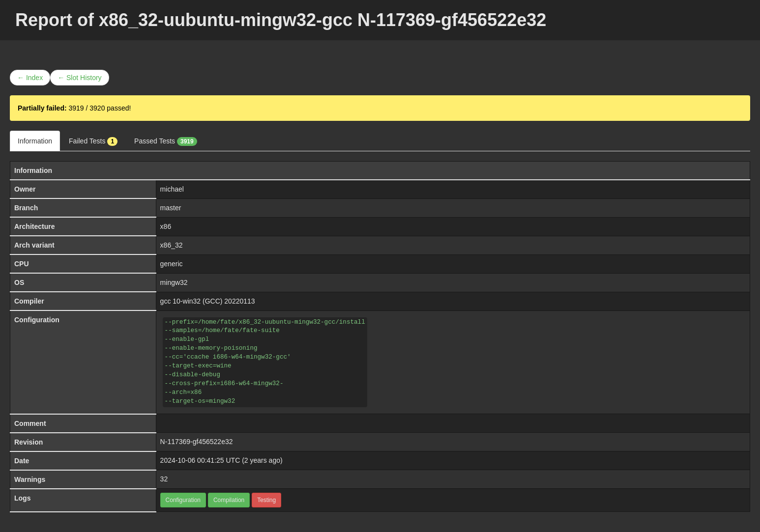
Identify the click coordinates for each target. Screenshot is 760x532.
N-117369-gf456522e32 (197, 442)
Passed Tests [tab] (166, 141)
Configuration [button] (183, 500)
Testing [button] (266, 500)
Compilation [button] (229, 500)
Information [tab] (35, 141)
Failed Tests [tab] (93, 141)
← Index (30, 78)
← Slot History (79, 78)
